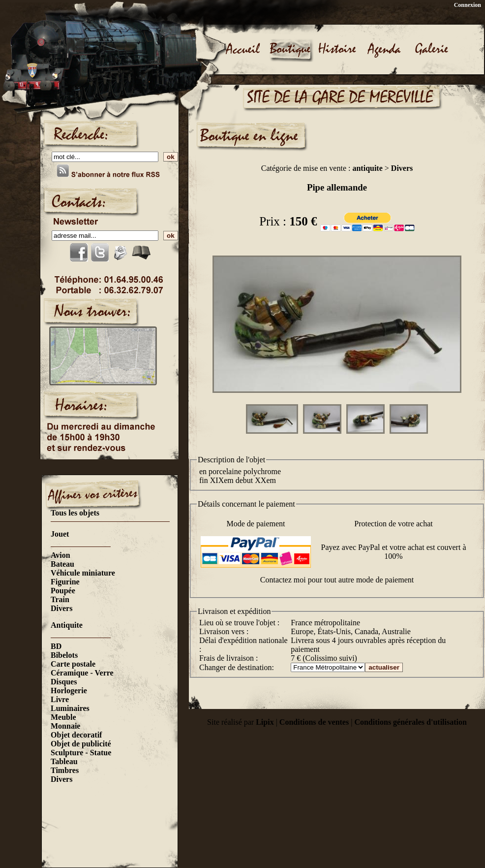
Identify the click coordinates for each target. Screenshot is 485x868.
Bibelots (64, 655)
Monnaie (65, 726)
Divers (61, 608)
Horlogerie (69, 691)
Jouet (60, 534)
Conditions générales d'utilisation (410, 722)
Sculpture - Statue (81, 753)
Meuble (63, 717)
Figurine (65, 582)
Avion (61, 555)
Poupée (63, 591)
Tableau (64, 761)
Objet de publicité (81, 744)
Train (60, 599)
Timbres (65, 770)
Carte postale (73, 664)
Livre (60, 699)
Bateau (62, 564)
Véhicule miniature (83, 573)
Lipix (265, 722)
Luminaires (70, 708)
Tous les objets (75, 513)
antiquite (367, 168)
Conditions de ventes (314, 722)
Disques (64, 682)
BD (56, 646)
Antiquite (67, 625)
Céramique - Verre (82, 673)
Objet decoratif (76, 735)
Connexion (468, 5)
